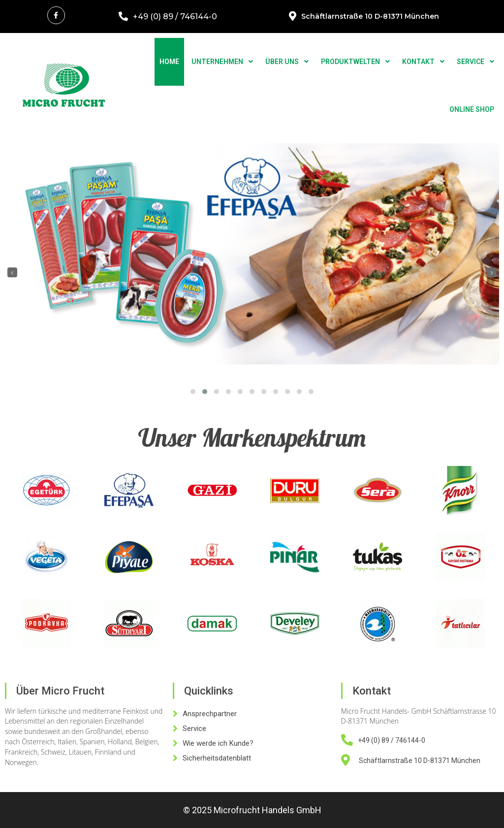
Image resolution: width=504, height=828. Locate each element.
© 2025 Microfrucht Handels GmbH (252, 810)
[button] (193, 392)
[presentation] (12, 272)
